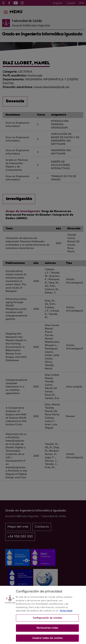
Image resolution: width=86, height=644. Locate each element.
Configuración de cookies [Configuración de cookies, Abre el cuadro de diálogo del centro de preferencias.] (47, 620)
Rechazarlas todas (47, 630)
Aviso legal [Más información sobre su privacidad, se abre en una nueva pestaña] (66, 613)
